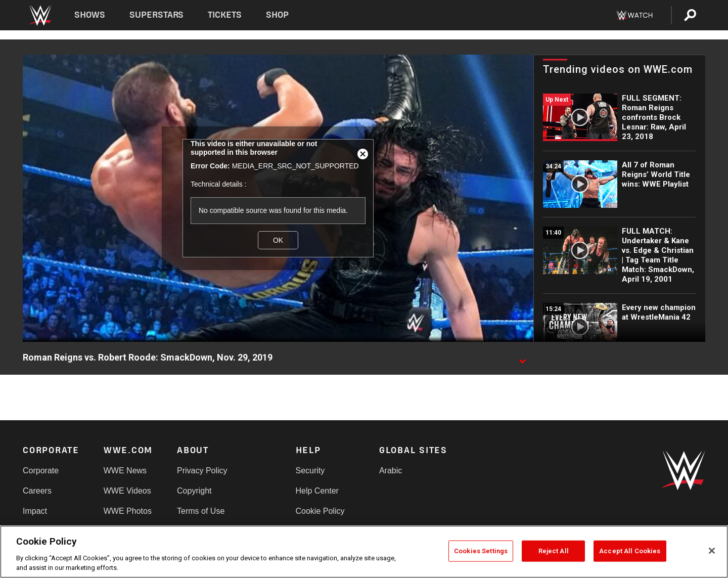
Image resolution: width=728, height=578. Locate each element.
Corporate (41, 471)
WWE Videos (127, 491)
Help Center (317, 491)
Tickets (225, 15)
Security (310, 471)
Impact (35, 511)
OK (278, 240)
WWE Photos (128, 511)
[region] (364, 552)
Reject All (554, 551)
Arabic (391, 471)
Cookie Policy (320, 511)
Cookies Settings (481, 551)
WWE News (125, 471)
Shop (277, 15)
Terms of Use (201, 511)
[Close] (712, 551)
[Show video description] (522, 358)
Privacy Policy (202, 471)
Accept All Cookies (630, 551)
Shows (90, 15)
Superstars (157, 15)
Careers (37, 491)
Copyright (194, 491)
